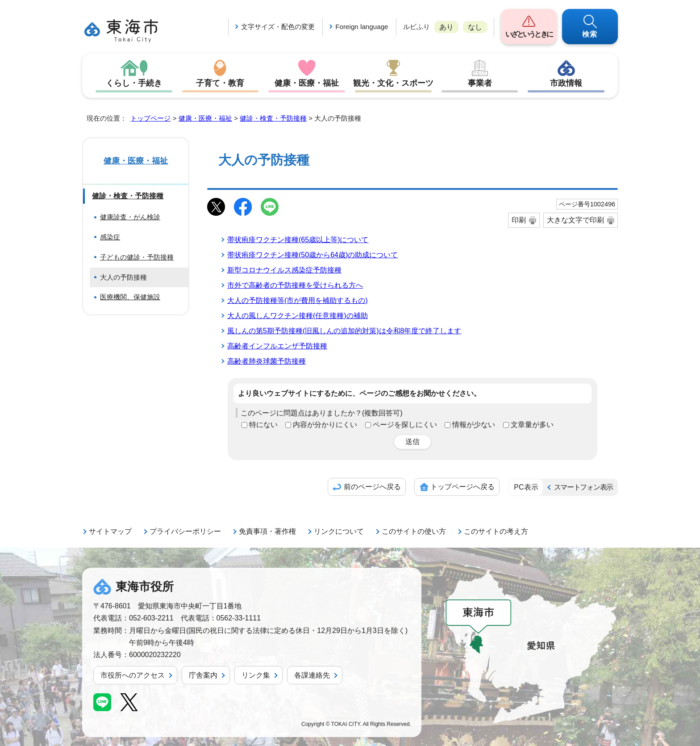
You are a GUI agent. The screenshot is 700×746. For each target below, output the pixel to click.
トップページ (150, 118)
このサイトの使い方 (414, 531)
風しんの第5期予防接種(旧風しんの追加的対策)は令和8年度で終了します (344, 331)
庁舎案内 (203, 675)
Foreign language (362, 27)
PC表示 (526, 487)
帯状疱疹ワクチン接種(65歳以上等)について (298, 240)
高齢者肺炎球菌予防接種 (267, 361)
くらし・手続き (134, 83)
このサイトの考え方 (496, 531)
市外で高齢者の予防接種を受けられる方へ (295, 285)
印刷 (519, 220)
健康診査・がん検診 (130, 217)
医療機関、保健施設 (130, 297)
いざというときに (529, 34)
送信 (412, 442)
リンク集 (256, 675)
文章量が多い (532, 425)
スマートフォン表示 (583, 487)
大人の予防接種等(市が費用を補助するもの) (298, 300)
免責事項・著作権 (267, 531)
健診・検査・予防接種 (273, 118)
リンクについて (339, 531)
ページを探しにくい (405, 425)
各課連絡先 (312, 675)
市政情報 (566, 83)
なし (475, 27)
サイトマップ (110, 531)
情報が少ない (474, 425)
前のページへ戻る (372, 487)
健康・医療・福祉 (307, 83)
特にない (263, 425)
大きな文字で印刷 (575, 220)
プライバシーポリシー (185, 531)
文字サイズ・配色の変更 (278, 27)
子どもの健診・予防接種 (137, 257)
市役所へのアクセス (133, 675)
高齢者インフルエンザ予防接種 (277, 346)
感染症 (110, 237)
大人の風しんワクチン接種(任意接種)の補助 (298, 316)
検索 (590, 34)
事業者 (480, 83)
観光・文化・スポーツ (393, 83)
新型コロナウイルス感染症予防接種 (284, 270)
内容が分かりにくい (325, 425)
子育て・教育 (220, 83)
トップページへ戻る (462, 487)
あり (446, 27)
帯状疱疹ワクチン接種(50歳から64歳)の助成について (312, 255)
